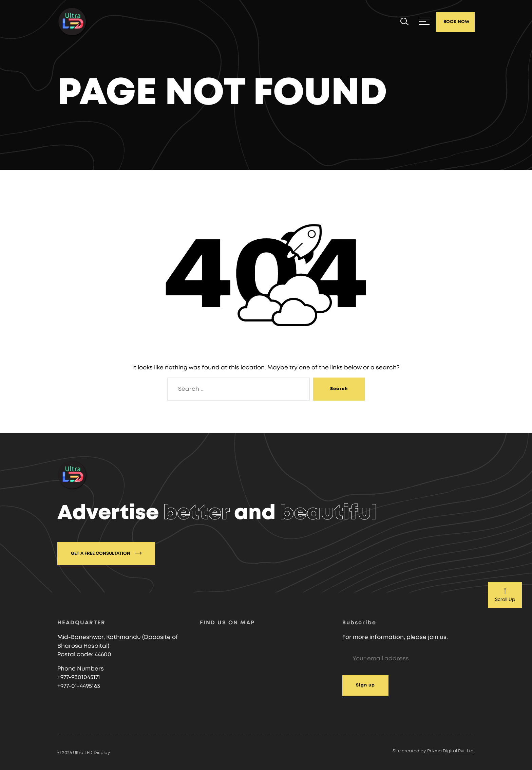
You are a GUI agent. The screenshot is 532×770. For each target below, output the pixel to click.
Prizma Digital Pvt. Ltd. (451, 751)
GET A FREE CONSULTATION (106, 553)
